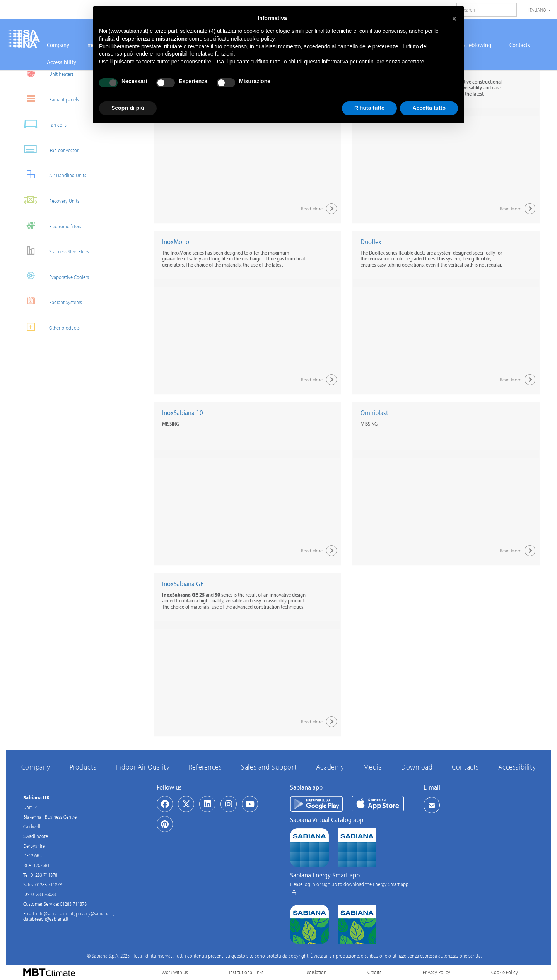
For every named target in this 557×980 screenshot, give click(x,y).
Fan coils (42, 124)
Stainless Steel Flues (53, 251)
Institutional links (246, 972)
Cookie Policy (505, 972)
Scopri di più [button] (128, 108)
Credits (374, 972)
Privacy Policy (437, 972)
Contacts (520, 45)
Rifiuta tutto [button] (370, 108)
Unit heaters (45, 73)
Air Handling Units (52, 174)
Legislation (315, 972)
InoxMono (176, 242)
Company (58, 45)
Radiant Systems (50, 301)
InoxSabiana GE (183, 584)
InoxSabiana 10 (183, 413)
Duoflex (371, 242)
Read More (320, 209)
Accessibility (62, 62)
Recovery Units (48, 200)
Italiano (540, 10)
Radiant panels (48, 98)
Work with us (175, 972)
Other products (49, 327)
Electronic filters (49, 225)
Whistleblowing (472, 45)
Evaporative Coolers (53, 276)
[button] (454, 19)
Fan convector (48, 149)
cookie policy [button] (259, 39)
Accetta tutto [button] (429, 108)
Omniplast (374, 413)
